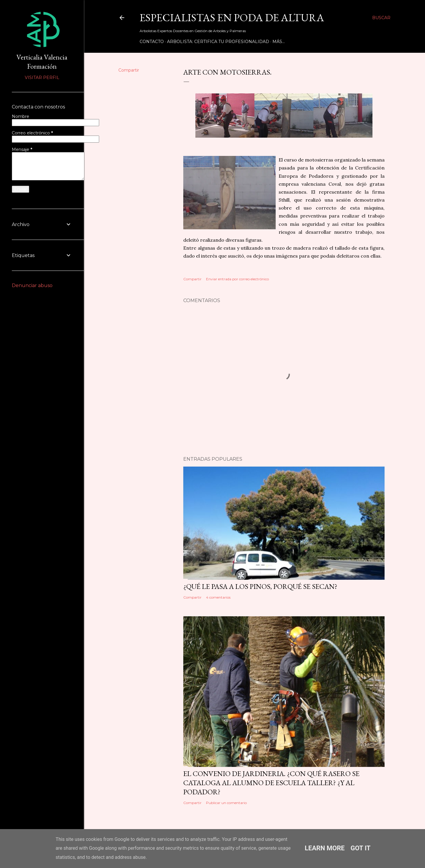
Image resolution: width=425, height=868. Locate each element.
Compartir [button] (129, 70)
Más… (279, 42)
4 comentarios (218, 597)
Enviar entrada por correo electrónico (237, 279)
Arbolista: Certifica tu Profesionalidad (218, 42)
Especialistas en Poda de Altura (232, 18)
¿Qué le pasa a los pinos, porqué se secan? (260, 586)
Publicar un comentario (226, 803)
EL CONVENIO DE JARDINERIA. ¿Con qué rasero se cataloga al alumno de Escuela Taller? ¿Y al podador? (271, 783)
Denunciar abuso (32, 285)
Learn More (325, 848)
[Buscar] (381, 18)
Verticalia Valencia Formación (42, 62)
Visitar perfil (42, 78)
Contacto (152, 42)
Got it (361, 848)
